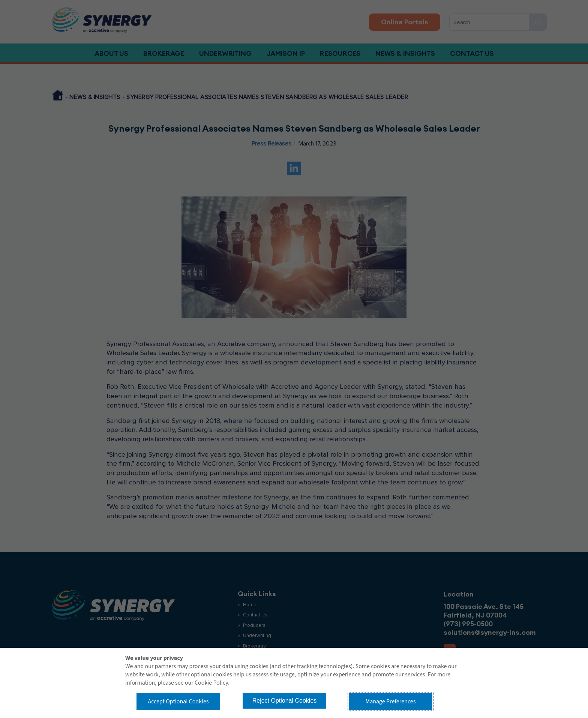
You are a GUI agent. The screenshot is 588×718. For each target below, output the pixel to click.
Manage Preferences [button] (391, 702)
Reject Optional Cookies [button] (285, 701)
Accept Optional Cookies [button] (178, 702)
